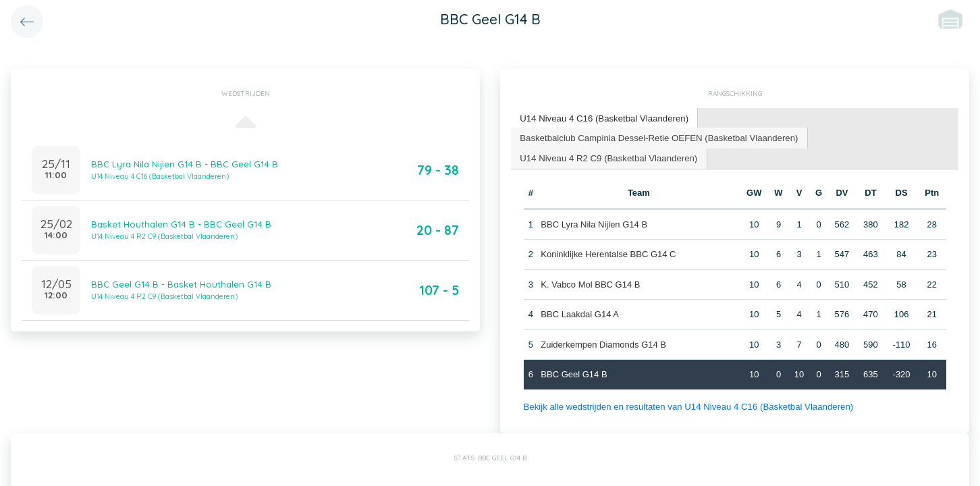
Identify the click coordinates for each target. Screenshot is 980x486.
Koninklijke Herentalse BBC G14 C (608, 253)
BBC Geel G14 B (574, 374)
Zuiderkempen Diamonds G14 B (603, 343)
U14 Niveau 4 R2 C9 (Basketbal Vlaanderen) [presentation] (607, 157)
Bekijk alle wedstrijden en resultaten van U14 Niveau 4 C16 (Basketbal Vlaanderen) (685, 405)
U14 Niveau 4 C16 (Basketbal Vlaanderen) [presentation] (603, 118)
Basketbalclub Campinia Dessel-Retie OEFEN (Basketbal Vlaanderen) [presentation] (656, 137)
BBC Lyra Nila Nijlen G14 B (594, 223)
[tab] (603, 118)
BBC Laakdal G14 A (580, 314)
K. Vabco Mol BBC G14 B (590, 283)
